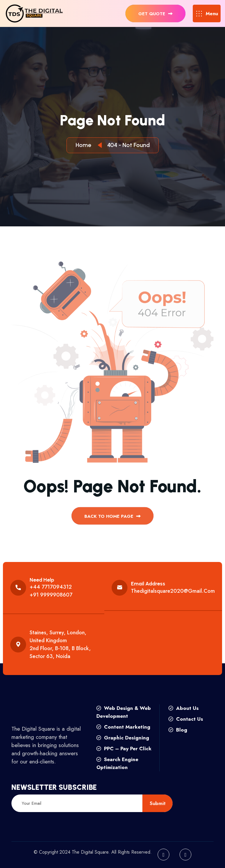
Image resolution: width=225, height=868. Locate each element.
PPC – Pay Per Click (124, 749)
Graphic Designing (123, 738)
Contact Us (186, 719)
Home (85, 145)
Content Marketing (123, 727)
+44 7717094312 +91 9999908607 (51, 591)
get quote (155, 14)
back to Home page (112, 518)
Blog (178, 730)
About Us (184, 708)
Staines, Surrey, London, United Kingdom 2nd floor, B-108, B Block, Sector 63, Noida (60, 644)
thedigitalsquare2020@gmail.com (173, 591)
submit (158, 803)
